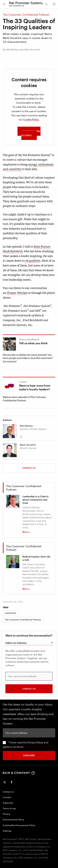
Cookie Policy (31, 119)
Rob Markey (26, 426)
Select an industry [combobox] (16, 643)
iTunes (11, 293)
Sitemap (7, 831)
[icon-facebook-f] (11, 782)
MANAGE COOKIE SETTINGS (31, 133)
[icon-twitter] (5, 782)
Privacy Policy (35, 742)
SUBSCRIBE (29, 755)
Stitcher (22, 293)
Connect (7, 797)
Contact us (29, 468)
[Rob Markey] (10, 431)
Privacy (6, 814)
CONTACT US (29, 689)
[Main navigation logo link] (26, 4)
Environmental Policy (13, 820)
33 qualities (33, 260)
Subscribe (8, 803)
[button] (4, 4)
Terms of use (9, 808)
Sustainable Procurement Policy (19, 825)
